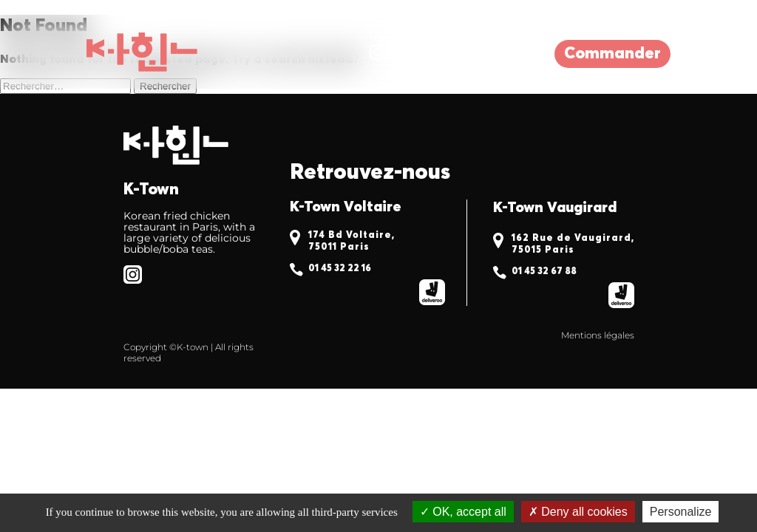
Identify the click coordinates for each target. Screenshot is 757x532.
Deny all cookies (578, 512)
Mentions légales (598, 335)
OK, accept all (463, 512)
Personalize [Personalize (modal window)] (681, 512)
